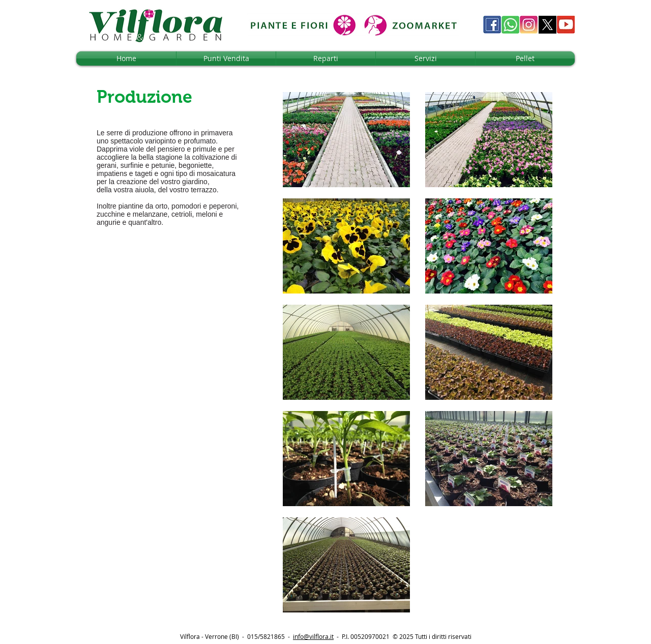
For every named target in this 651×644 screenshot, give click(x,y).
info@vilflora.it (313, 636)
